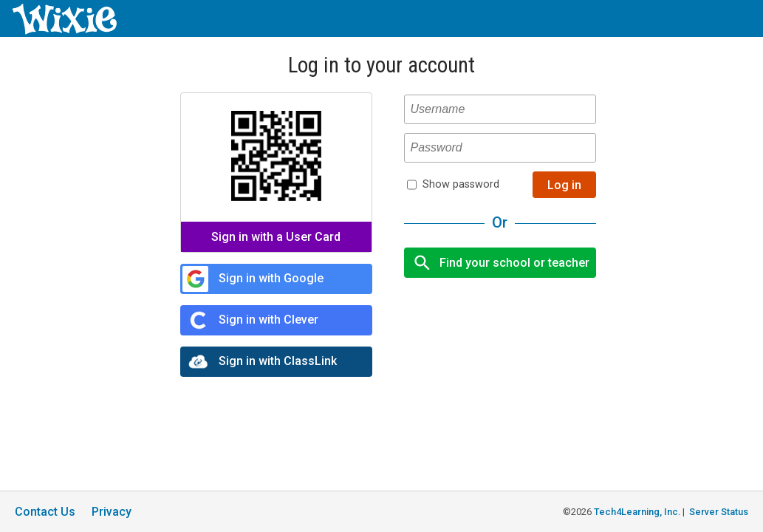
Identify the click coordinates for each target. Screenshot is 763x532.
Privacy (112, 512)
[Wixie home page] (64, 31)
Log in (564, 185)
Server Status (719, 512)
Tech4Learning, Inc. (637, 512)
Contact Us (45, 512)
